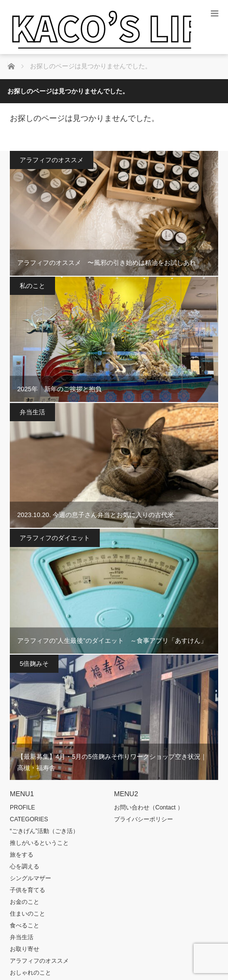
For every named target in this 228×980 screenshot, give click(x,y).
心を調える (25, 866)
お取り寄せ (25, 949)
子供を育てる (28, 890)
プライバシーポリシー (143, 819)
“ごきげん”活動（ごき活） (44, 831)
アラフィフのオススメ (52, 160)
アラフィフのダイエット (55, 538)
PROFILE (22, 807)
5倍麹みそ (34, 664)
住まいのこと (28, 914)
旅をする (22, 855)
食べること (25, 925)
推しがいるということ (39, 843)
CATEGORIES (29, 819)
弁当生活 (32, 412)
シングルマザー (30, 878)
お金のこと (25, 902)
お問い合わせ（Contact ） (149, 807)
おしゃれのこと (30, 973)
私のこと (32, 286)
